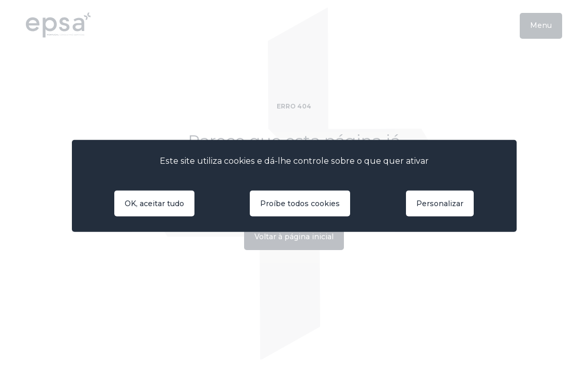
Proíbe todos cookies (300, 204)
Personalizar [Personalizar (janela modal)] (440, 204)
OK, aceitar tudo (154, 204)
